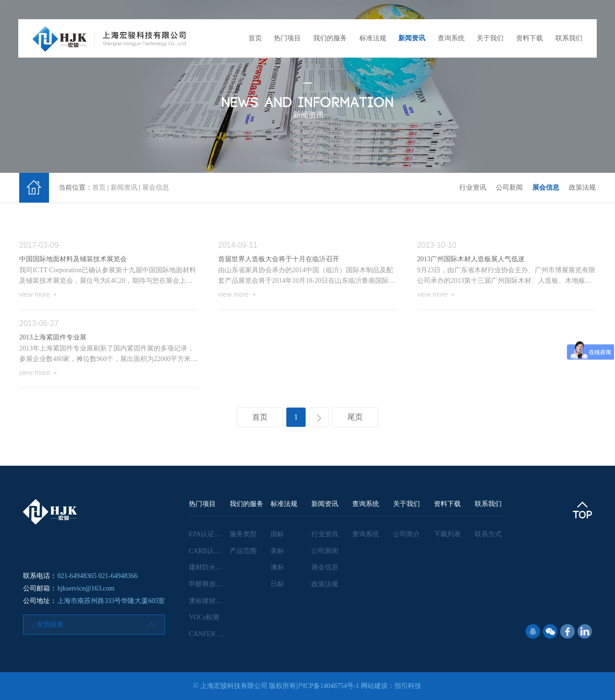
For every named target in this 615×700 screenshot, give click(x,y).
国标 (277, 534)
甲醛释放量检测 (212, 584)
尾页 (355, 417)
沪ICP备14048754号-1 (327, 686)
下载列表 (447, 534)
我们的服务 (330, 38)
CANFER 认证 (210, 634)
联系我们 (569, 38)
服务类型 (243, 534)
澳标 (277, 567)
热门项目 (287, 38)
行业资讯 (473, 187)
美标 (277, 551)
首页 (255, 38)
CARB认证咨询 (211, 551)
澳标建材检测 (209, 601)
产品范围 (243, 551)
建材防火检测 (209, 567)
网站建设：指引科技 (391, 686)
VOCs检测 (204, 617)
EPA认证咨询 (208, 534)
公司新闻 (509, 187)
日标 (277, 584)
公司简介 (406, 534)
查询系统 (451, 38)
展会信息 (156, 187)
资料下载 (529, 38)
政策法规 (582, 187)
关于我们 (490, 38)
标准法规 (373, 38)
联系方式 (488, 534)
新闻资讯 (412, 38)
